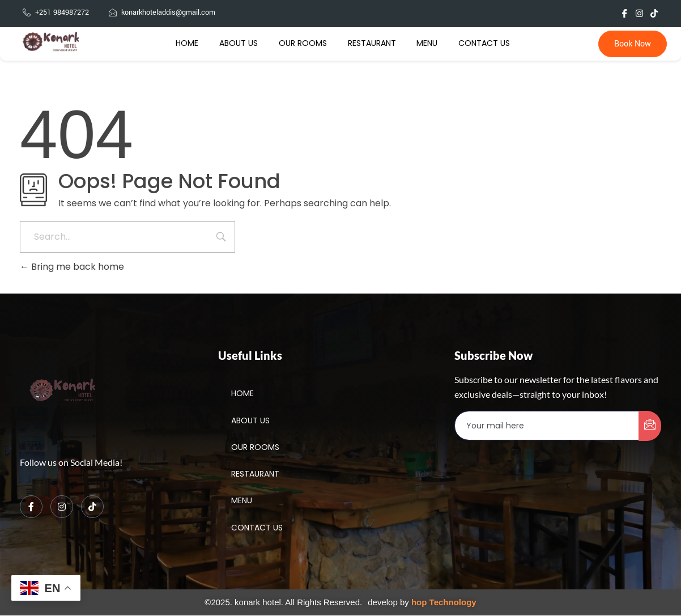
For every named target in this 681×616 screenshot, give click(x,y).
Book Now (633, 44)
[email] (547, 426)
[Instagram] (62, 507)
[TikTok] (92, 507)
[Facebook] (31, 507)
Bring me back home (72, 267)
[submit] (650, 426)
